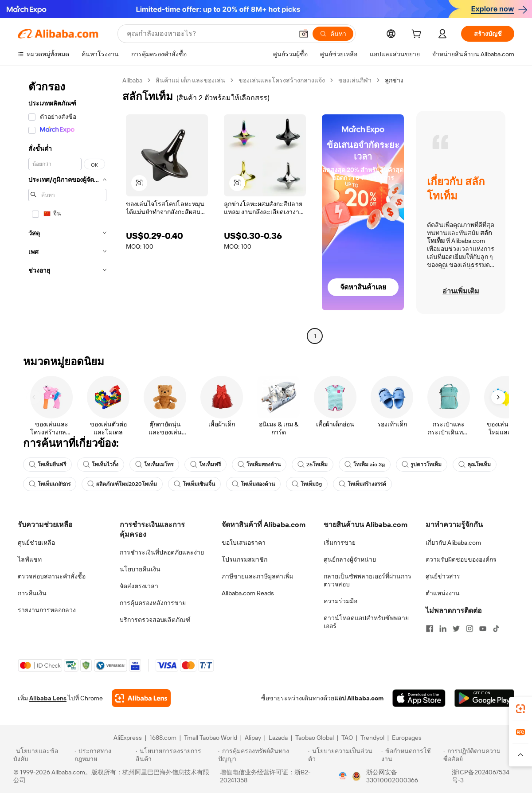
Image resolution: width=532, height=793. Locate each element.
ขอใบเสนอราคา (244, 543)
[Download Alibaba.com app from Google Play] (484, 698)
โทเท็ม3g (307, 484)
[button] (304, 34)
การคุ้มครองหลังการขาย (153, 603)
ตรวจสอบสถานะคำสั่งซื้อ (52, 576)
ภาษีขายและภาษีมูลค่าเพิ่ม (258, 576)
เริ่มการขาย (340, 543)
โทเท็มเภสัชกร (50, 484)
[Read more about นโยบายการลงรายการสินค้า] (176, 755)
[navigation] (67, 209)
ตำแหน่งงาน (443, 593)
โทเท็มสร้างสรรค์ (362, 484)
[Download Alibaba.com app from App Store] (419, 698)
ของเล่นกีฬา (355, 80)
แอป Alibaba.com (359, 698)
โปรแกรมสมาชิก (244, 559)
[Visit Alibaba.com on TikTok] (496, 629)
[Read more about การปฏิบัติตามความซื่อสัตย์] (481, 755)
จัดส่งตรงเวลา (139, 586)
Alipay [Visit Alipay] (253, 738)
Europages (407, 738)
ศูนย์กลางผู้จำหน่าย (350, 559)
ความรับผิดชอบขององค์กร (461, 559)
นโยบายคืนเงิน (140, 569)
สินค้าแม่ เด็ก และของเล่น (190, 80)
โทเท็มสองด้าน (259, 465)
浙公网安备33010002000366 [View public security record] (392, 776)
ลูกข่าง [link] (394, 80)
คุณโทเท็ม (475, 465)
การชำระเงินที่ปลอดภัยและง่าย (162, 552)
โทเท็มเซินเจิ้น (194, 484)
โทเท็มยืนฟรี (47, 465)
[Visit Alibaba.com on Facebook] (430, 629)
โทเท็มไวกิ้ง (101, 465)
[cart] (418, 35)
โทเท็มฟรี (205, 465)
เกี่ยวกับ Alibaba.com (453, 543)
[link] (520, 709)
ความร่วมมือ (340, 601)
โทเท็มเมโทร (154, 465)
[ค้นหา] (333, 34)
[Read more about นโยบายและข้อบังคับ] (43, 755)
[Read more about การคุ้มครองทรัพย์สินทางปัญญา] (262, 755)
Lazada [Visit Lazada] (278, 738)
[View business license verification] (343, 776)
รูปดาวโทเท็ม (422, 465)
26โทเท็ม (313, 465)
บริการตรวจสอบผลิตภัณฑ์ (155, 620)
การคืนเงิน (32, 593)
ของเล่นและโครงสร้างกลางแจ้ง (282, 80)
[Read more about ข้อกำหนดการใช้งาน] (411, 755)
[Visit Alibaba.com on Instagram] (469, 629)
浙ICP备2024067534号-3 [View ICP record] (481, 776)
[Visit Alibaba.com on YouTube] (483, 629)
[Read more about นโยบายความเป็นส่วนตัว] (343, 755)
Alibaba (132, 80)
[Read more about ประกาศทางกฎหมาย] (104, 755)
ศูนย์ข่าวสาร (443, 576)
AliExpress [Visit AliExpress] (128, 738)
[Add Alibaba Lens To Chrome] (141, 698)
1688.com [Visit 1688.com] (163, 738)
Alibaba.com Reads (248, 593)
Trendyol (372, 738)
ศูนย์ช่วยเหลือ (36, 543)
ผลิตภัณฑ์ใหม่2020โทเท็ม (122, 484)
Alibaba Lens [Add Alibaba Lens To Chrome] (48, 698)
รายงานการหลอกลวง (47, 610)
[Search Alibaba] (209, 34)
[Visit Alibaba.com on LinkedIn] (443, 629)
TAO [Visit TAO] (347, 738)
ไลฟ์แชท (30, 559)
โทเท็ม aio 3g (365, 465)
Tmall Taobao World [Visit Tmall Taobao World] (211, 738)
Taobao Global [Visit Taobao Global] (315, 738)
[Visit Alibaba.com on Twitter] (456, 629)
